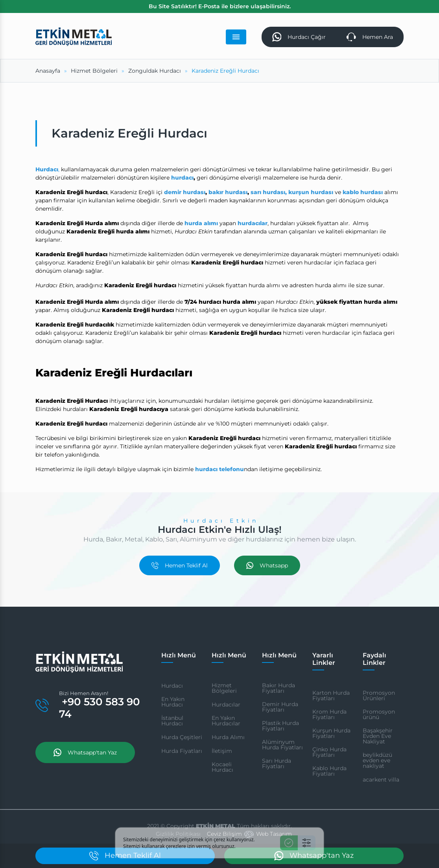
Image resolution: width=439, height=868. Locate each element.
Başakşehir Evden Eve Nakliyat (378, 736)
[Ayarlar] (307, 843)
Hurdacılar (226, 705)
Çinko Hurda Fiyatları (329, 752)
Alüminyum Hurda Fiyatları (282, 745)
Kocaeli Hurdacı (222, 767)
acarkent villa (381, 780)
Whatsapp (267, 565)
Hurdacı (172, 686)
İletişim (222, 751)
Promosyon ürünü (379, 714)
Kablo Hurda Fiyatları (329, 771)
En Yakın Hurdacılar (226, 721)
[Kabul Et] (289, 843)
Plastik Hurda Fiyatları (280, 726)
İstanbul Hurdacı (172, 721)
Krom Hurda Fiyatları (329, 714)
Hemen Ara (370, 37)
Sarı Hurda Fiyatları (277, 763)
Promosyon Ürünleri (379, 696)
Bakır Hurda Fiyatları (279, 688)
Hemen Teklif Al (180, 565)
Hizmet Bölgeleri (224, 688)
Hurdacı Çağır (299, 37)
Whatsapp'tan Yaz (85, 752)
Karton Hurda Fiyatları (331, 696)
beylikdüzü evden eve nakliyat (377, 760)
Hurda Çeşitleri (182, 737)
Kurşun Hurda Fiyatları (331, 733)
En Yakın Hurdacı (173, 702)
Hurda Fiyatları (182, 751)
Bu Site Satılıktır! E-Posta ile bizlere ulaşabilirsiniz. (220, 6)
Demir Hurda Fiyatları (280, 707)
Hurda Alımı (228, 737)
